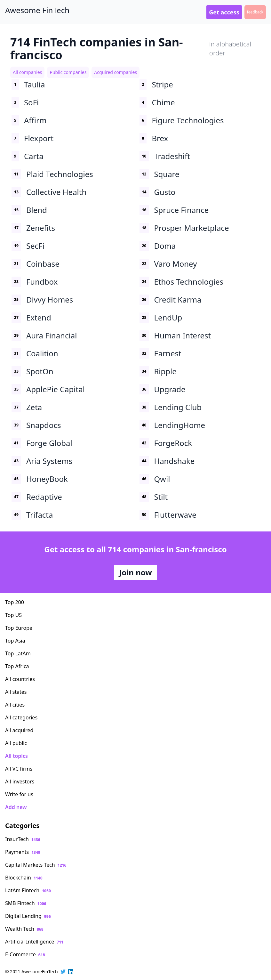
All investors (20, 782)
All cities (15, 705)
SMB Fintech (26, 903)
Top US (13, 615)
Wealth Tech (24, 929)
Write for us (19, 794)
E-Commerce (25, 954)
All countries (20, 679)
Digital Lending (28, 916)
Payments (23, 852)
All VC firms (19, 769)
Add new (16, 807)
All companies (27, 72)
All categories (21, 717)
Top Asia (15, 641)
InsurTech (23, 839)
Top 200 (15, 602)
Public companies (68, 72)
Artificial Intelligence (34, 942)
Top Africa (17, 666)
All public (16, 743)
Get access (224, 12)
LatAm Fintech (28, 890)
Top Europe (19, 628)
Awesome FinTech (37, 10)
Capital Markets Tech (36, 865)
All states (16, 692)
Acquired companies (116, 72)
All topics (16, 756)
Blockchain (24, 878)
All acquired (19, 730)
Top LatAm (18, 653)
